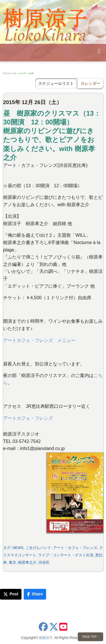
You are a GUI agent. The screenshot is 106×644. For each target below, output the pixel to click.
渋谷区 (44, 562)
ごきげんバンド (38, 548)
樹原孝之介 (27, 562)
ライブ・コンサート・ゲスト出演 (66, 555)
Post (11, 594)
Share (35, 594)
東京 (12, 562)
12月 (31, 73)
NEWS (18, 548)
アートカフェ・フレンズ (28, 418)
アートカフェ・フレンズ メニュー (39, 340)
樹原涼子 (46, 638)
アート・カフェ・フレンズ (75, 548)
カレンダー (90, 83)
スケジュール (10, 73)
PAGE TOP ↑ (90, 637)
